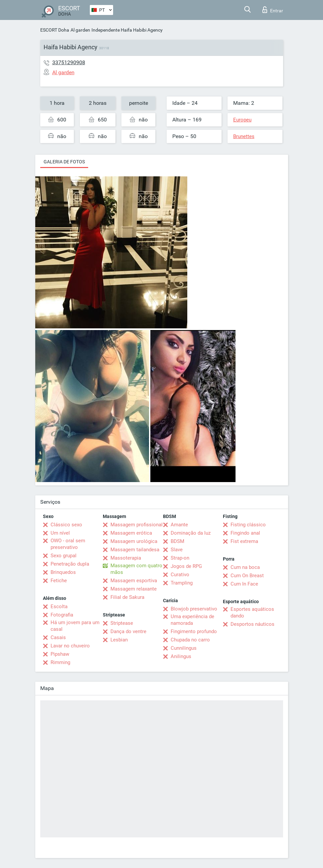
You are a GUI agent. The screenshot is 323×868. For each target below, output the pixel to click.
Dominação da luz (191, 533)
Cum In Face (244, 584)
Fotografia (62, 615)
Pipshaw (60, 654)
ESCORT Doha (55, 30)
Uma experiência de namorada (192, 620)
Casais (58, 637)
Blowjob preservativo (194, 609)
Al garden (80, 30)
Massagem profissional (137, 525)
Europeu (242, 120)
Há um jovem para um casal (75, 626)
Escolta (59, 607)
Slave (177, 550)
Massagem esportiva (134, 581)
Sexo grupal (64, 556)
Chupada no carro (190, 640)
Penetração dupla (70, 564)
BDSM (177, 541)
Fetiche (59, 581)
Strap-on (180, 558)
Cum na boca (245, 567)
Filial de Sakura (127, 597)
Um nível (60, 533)
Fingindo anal (245, 533)
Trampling (182, 583)
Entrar (273, 10)
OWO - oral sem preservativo (68, 544)
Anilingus (181, 656)
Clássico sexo (66, 525)
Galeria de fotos (64, 162)
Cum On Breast (247, 576)
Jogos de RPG (186, 566)
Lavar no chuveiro (70, 646)
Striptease (122, 623)
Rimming (60, 662)
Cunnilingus (184, 648)
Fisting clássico (248, 525)
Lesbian (119, 640)
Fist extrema (244, 541)
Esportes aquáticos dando (252, 612)
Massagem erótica (131, 533)
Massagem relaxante (134, 589)
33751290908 (69, 62)
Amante (179, 525)
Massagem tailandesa (135, 550)
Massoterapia (126, 558)
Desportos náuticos (252, 624)
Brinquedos (63, 572)
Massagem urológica (134, 541)
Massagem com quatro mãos (136, 569)
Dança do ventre (128, 631)
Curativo (180, 575)
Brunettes (244, 136)
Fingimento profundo (194, 631)
